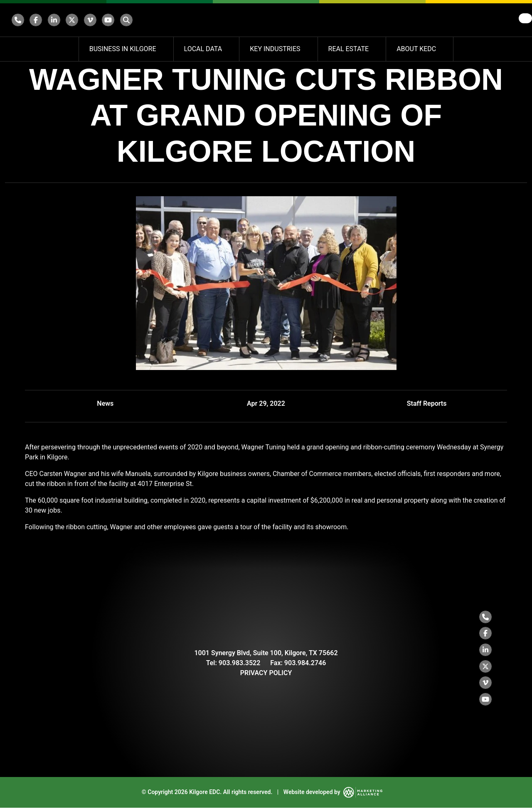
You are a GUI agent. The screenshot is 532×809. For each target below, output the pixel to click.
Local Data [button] (204, 49)
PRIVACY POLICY (266, 673)
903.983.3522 (240, 663)
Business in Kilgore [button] (124, 49)
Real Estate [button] (350, 49)
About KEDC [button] (417, 49)
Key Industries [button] (276, 49)
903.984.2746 (305, 663)
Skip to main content (0, 7)
